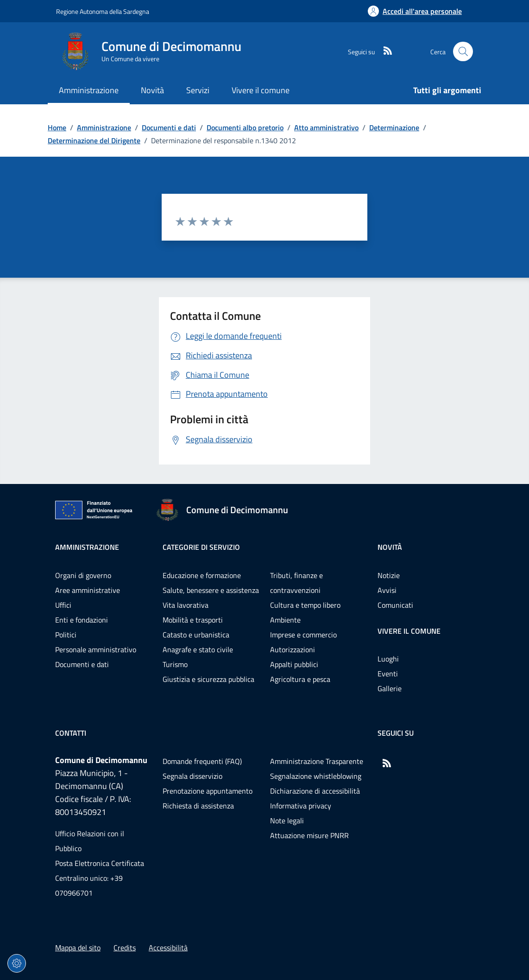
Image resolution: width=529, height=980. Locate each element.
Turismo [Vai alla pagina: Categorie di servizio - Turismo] (175, 664)
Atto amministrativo (326, 127)
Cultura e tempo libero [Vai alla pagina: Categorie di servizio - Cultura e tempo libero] (305, 605)
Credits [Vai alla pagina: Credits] (125, 948)
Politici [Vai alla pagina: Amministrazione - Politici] (66, 635)
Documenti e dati (169, 127)
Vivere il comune (409, 631)
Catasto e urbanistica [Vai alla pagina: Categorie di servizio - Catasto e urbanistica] (196, 635)
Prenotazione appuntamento (208, 791)
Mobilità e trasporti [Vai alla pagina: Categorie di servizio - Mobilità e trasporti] (193, 620)
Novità (390, 547)
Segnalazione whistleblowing (316, 776)
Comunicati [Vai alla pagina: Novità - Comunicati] (395, 605)
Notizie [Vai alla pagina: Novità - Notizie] (389, 575)
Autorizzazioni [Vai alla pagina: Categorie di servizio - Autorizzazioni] (293, 649)
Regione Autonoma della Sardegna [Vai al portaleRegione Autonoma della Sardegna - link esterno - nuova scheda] (103, 11)
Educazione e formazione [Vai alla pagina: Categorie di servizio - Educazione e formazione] (202, 575)
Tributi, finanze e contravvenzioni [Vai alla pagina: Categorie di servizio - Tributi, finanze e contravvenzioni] (296, 583)
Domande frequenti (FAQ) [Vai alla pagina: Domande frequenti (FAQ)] (202, 761)
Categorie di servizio (201, 547)
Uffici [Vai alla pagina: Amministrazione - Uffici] (63, 605)
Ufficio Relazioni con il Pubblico (90, 841)
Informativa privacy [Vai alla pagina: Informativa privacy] (301, 806)
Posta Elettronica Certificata (100, 863)
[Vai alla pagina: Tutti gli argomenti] (442, 91)
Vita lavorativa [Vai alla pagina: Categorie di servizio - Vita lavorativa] (186, 605)
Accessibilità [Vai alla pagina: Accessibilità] (168, 948)
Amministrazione (104, 127)
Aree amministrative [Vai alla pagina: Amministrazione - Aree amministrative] (88, 590)
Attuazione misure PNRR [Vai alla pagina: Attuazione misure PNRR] (309, 835)
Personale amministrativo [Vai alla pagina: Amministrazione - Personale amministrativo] (96, 649)
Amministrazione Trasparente (317, 761)
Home (57, 127)
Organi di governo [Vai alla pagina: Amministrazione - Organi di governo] (83, 575)
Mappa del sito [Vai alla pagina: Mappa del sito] (78, 948)
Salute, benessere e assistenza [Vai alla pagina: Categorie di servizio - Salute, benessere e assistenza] (211, 590)
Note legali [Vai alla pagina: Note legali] (287, 821)
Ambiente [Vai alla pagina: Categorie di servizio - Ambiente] (285, 620)
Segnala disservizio (192, 776)
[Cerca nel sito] (463, 52)
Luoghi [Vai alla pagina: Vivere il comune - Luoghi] (388, 659)
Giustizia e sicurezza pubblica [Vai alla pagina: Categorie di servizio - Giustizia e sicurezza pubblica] (208, 679)
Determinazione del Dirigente (94, 140)
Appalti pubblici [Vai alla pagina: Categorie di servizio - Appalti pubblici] (294, 664)
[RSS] (384, 51)
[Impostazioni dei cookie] (17, 963)
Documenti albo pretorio (245, 127)
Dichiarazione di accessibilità (315, 791)
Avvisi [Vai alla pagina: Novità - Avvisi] (387, 590)
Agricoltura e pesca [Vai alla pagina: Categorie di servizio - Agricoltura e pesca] (300, 679)
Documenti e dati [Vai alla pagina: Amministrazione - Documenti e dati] (82, 664)
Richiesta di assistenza (198, 806)
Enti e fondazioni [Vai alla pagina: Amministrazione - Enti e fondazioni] (82, 620)
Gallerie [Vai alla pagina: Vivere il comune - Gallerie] (390, 688)
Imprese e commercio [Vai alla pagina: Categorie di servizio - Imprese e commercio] (303, 635)
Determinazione (394, 127)
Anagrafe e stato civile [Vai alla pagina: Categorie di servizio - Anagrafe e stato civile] (198, 649)
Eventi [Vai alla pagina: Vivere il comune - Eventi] (388, 674)
